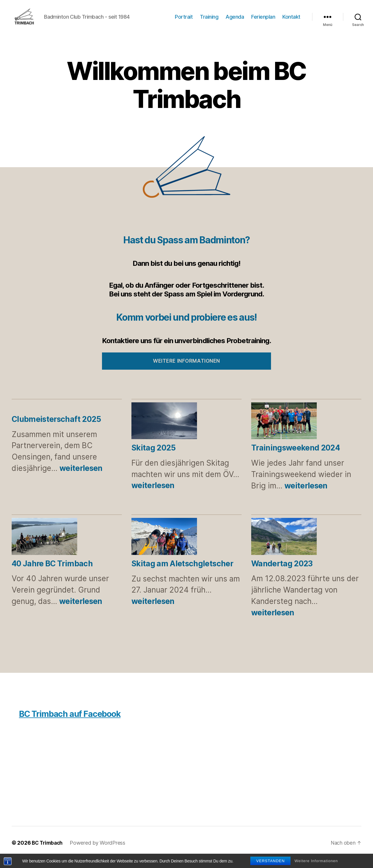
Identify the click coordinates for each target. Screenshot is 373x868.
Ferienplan (263, 21)
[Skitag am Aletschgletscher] (164, 546)
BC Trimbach (48, 852)
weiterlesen (81, 477)
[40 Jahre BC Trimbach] (44, 546)
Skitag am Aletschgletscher (182, 572)
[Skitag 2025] (164, 431)
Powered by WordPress (100, 852)
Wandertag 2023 (282, 572)
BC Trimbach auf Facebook (75, 722)
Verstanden (270, 861)
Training (209, 21)
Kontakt (291, 21)
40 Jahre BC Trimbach (52, 572)
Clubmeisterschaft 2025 (56, 428)
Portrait (184, 21)
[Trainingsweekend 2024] (284, 431)
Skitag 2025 (154, 456)
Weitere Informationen (316, 861)
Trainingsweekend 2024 (295, 456)
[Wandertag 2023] (284, 546)
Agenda (235, 21)
